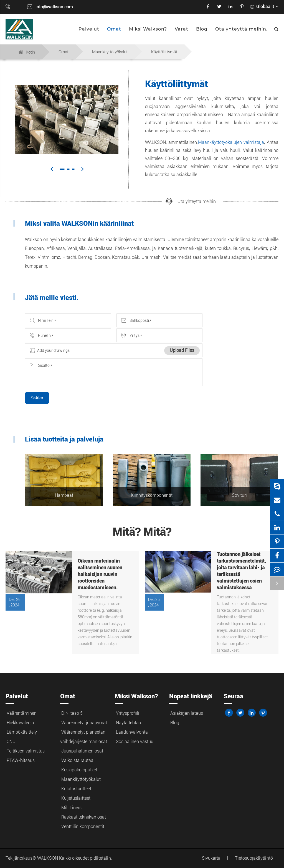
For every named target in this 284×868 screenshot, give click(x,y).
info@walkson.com (54, 7)
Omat (114, 29)
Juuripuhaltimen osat (82, 751)
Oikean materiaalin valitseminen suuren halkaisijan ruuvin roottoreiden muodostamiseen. (100, 574)
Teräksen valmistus (26, 751)
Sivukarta (211, 858)
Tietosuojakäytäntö (254, 858)
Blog (202, 29)
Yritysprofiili (128, 713)
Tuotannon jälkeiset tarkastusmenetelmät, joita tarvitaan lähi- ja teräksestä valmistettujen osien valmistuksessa (241, 571)
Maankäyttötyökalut (110, 52)
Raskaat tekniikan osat (84, 817)
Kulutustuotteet (76, 789)
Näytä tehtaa (129, 723)
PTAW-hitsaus (21, 760)
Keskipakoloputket (79, 770)
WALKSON (48, 858)
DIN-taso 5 (72, 713)
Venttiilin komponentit (83, 826)
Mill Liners (71, 808)
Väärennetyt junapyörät (84, 723)
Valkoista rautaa (77, 760)
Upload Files (182, 350)
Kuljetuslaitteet (76, 798)
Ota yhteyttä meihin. (241, 29)
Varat (182, 29)
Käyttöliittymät (164, 52)
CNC (11, 742)
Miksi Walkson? (148, 29)
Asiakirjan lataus (187, 713)
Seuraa (234, 696)
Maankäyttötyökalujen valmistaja (231, 142)
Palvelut (89, 29)
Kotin (30, 52)
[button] (52, 169)
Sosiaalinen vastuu (135, 742)
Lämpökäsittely (22, 732)
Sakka (37, 398)
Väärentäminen (22, 713)
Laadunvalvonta (132, 732)
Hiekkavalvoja (20, 723)
